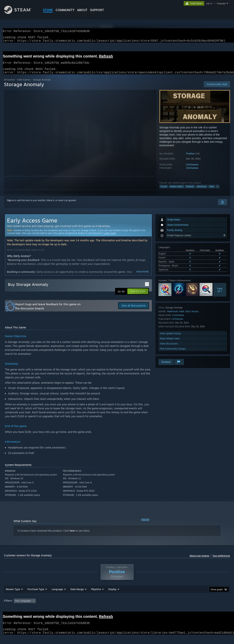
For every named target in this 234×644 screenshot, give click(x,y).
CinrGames (192, 169)
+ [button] (217, 191)
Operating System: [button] (149, 608)
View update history (171, 338)
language (221, 3)
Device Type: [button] (197, 608)
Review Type (13, 596)
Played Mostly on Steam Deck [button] (117, 608)
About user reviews (199, 560)
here (72, 535)
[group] (117, 608)
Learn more (110, 238)
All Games (9, 84)
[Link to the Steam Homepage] (21, 13)
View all (145, 524)
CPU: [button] (168, 608)
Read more (143, 276)
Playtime (96, 596)
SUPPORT (97, 10)
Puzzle (164, 191)
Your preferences (221, 560)
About (82, 10)
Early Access (192, 316)
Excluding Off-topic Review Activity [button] (61, 608)
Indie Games (24, 84)
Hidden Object (177, 191)
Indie (212, 191)
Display (112, 596)
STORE (48, 10)
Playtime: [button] (90, 608)
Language (57, 596)
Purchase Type (36, 596)
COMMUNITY (65, 10)
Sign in (10, 205)
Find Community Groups (173, 353)
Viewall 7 (220, 294)
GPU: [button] (181, 608)
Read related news (170, 343)
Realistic (190, 191)
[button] (138, 296)
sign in (209, 3)
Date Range (77, 596)
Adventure (202, 191)
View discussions (169, 348)
